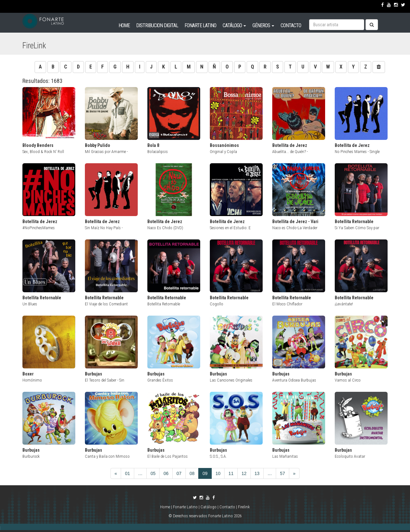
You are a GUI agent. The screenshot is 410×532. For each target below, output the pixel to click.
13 (257, 473)
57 (283, 473)
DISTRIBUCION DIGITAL (157, 25)
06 (166, 473)
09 (205, 473)
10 (218, 473)
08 (192, 473)
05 (153, 473)
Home (166, 507)
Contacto (227, 507)
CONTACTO (291, 25)
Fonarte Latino (185, 507)
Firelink (244, 507)
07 (179, 473)
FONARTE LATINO (200, 25)
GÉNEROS (263, 25)
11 (231, 473)
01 (127, 473)
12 (244, 473)
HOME (124, 25)
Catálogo (209, 507)
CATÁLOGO (234, 25)
